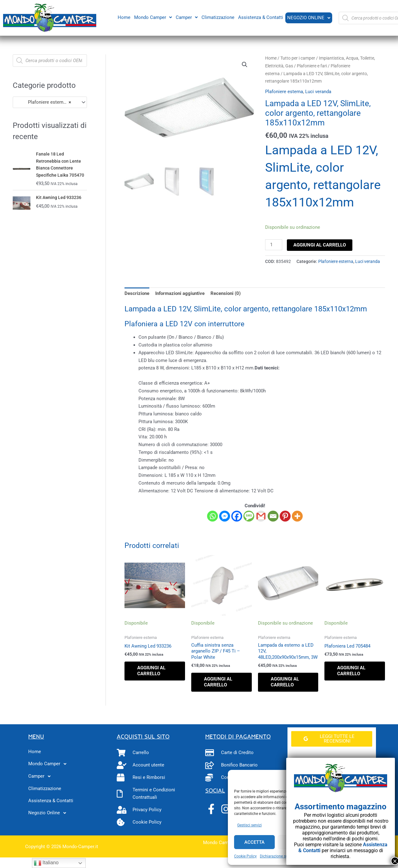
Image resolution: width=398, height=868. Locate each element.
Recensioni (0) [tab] (226, 293)
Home (123, 17)
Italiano (46, 863)
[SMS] (249, 516)
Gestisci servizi (249, 825)
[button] (152, 17)
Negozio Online (308, 18)
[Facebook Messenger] (225, 516)
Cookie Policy (245, 856)
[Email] (273, 516)
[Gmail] (261, 516)
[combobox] (50, 102)
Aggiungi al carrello (320, 245)
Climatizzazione (217, 17)
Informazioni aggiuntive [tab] (180, 293)
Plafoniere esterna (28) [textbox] (47, 102)
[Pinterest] (285, 516)
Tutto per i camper (298, 58)
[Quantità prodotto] (274, 245)
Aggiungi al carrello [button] (151, 671)
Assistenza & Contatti (260, 17)
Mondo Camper (152, 17)
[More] (297, 516)
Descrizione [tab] (137, 293)
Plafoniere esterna (284, 92)
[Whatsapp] (213, 516)
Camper (186, 17)
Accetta (254, 842)
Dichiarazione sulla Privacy (283, 856)
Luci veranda (318, 92)
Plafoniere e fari (312, 66)
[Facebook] (237, 516)
